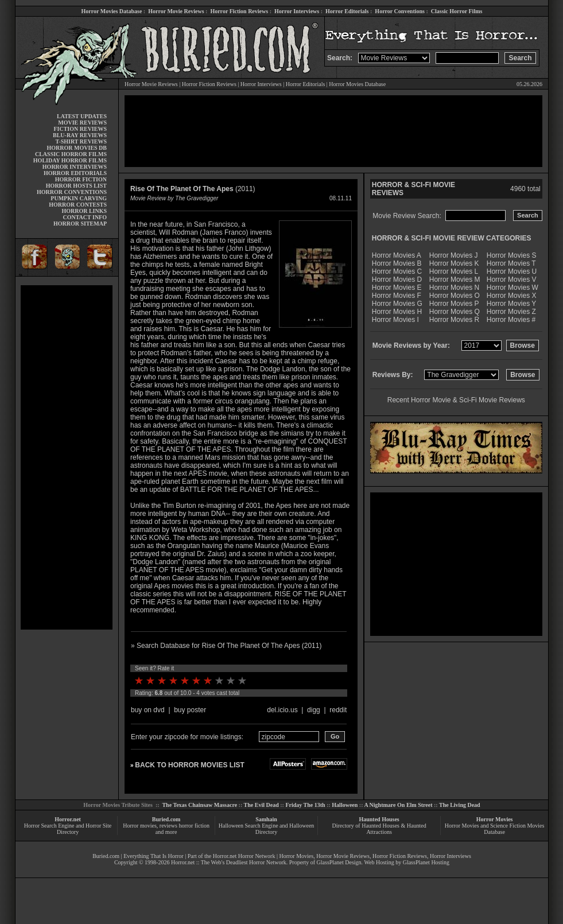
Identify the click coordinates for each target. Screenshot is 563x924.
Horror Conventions (400, 11)
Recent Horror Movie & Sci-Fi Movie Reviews (456, 400)
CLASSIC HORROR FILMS (71, 154)
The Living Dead (460, 805)
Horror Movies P (454, 304)
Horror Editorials (347, 11)
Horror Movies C (397, 271)
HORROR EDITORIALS (75, 173)
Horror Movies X (512, 296)
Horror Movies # (511, 320)
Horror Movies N (454, 288)
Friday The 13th (305, 805)
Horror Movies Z (511, 312)
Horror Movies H (397, 312)
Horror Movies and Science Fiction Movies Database (495, 829)
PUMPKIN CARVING (79, 198)
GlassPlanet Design (339, 862)
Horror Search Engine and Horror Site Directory (68, 829)
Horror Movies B (397, 263)
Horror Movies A (397, 255)
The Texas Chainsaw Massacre (199, 805)
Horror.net (68, 819)
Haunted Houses (379, 819)
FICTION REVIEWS (80, 129)
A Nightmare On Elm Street (398, 805)
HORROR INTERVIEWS (75, 167)
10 (242, 681)
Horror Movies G (397, 304)
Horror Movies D (397, 279)
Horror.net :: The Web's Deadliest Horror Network (229, 862)
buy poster (190, 710)
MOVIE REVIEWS (82, 123)
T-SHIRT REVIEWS (81, 141)
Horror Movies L (454, 271)
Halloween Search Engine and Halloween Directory (267, 829)
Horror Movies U (512, 271)
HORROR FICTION (81, 179)
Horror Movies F (397, 296)
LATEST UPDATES (82, 116)
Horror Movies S (512, 255)
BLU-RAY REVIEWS (80, 135)
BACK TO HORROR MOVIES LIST (189, 765)
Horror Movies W (512, 288)
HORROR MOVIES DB (77, 148)
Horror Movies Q (455, 312)
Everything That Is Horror (154, 856)
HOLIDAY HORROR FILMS (70, 160)
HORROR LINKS (84, 211)
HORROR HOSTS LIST (76, 186)
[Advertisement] (67, 457)
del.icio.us (282, 710)
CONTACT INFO (85, 217)
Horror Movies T (511, 263)
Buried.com (166, 819)
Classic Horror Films (457, 11)
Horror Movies (495, 819)
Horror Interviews (297, 11)
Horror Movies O (455, 296)
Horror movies (140, 826)
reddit (338, 710)
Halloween (345, 805)
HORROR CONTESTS (78, 205)
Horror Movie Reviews (176, 11)
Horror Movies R (454, 320)
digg (314, 710)
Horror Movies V (512, 279)
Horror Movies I (395, 320)
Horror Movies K (454, 263)
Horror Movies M (455, 279)
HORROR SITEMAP (80, 224)
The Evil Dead (261, 805)
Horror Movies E (397, 288)
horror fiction (194, 826)
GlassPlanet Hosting (426, 862)
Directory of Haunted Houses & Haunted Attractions (379, 829)
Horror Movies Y (511, 304)
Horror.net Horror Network (244, 856)
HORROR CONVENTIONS (72, 192)
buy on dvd (148, 710)
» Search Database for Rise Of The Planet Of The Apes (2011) (226, 646)
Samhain (266, 819)
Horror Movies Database (112, 11)
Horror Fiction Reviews (239, 11)
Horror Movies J (454, 255)
